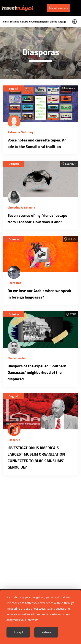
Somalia (71, 88)
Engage (62, 22)
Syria (73, 314)
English (14, 88)
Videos (53, 22)
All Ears (24, 22)
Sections (14, 22)
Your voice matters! (58, 8)
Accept (18, 632)
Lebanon (71, 164)
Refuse (46, 632)
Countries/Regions (39, 22)
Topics (5, 22)
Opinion (14, 164)
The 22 (72, 239)
